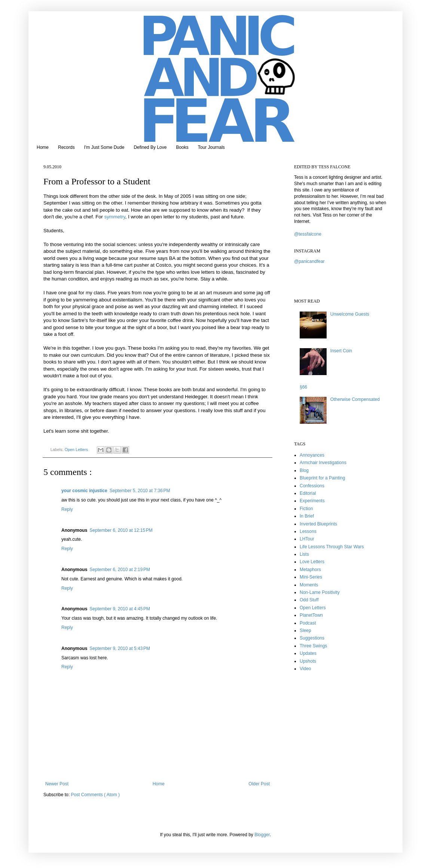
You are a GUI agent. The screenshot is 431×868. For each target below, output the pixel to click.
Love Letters (312, 562)
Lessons (308, 531)
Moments (309, 585)
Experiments (312, 501)
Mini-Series (311, 577)
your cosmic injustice (84, 491)
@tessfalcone (308, 234)
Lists (304, 554)
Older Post (259, 784)
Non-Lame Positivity (320, 592)
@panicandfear (309, 261)
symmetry (115, 217)
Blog (304, 470)
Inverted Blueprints (318, 524)
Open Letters (77, 450)
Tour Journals (211, 147)
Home (43, 147)
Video (305, 669)
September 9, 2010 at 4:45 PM (120, 609)
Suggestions (312, 638)
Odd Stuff (309, 600)
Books (182, 147)
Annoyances (312, 455)
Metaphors (310, 570)
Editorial (308, 493)
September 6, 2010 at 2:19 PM (120, 570)
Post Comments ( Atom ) (95, 795)
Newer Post (57, 784)
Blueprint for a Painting (322, 478)
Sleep (305, 631)
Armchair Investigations (323, 463)
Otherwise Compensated (355, 399)
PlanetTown (311, 615)
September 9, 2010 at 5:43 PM (120, 648)
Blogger (262, 835)
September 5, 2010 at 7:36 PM (140, 491)
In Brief (307, 516)
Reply (67, 509)
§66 (303, 387)
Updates (308, 653)
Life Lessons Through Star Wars (332, 547)
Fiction (306, 509)
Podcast (308, 623)
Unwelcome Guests (350, 314)
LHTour (307, 539)
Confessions (312, 486)
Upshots (308, 661)
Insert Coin (341, 351)
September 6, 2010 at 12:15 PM (121, 530)
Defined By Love (150, 147)
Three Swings (313, 646)
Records (66, 147)
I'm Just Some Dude (104, 147)
